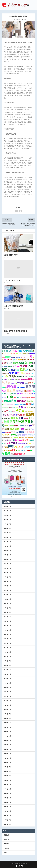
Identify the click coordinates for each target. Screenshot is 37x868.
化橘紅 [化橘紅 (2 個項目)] (21, 363)
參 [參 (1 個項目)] (6, 387)
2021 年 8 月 (7, 625)
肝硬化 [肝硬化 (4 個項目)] (31, 379)
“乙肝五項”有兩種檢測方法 (13, 306)
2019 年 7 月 (7, 736)
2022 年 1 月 (7, 603)
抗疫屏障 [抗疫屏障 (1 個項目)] (8, 432)
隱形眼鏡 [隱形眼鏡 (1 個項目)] (5, 435)
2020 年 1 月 (7, 709)
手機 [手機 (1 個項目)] (25, 408)
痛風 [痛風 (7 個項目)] (28, 404)
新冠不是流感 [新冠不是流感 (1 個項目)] (6, 418)
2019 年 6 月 (7, 740)
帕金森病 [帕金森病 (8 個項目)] (28, 351)
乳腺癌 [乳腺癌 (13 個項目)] (6, 383)
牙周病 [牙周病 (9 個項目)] (13, 376)
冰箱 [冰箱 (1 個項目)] (25, 443)
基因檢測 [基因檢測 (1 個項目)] (19, 360)
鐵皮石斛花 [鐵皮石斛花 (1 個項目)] (7, 450)
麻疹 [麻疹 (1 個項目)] (15, 398)
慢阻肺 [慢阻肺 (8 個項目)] (13, 373)
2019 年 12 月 (8, 714)
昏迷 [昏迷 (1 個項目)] (12, 383)
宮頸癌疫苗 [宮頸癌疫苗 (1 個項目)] (31, 435)
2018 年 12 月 (8, 767)
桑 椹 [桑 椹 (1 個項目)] (9, 380)
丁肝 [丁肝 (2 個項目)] (10, 394)
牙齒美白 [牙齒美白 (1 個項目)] (21, 437)
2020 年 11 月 (8, 665)
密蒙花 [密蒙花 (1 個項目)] (18, 391)
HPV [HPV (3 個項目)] (6, 379)
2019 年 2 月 (7, 758)
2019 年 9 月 (7, 727)
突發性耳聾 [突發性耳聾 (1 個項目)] (18, 440)
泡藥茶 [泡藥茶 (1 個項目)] (17, 370)
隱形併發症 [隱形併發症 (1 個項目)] (19, 354)
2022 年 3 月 (7, 595)
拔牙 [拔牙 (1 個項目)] (34, 363)
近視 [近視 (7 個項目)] (6, 376)
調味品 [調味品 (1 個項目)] (16, 426)
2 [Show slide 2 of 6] (13, 497)
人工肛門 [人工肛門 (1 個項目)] (23, 357)
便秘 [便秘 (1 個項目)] (6, 426)
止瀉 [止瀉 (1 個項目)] (27, 370)
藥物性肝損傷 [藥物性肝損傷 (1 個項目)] (29, 437)
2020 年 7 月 (7, 683)
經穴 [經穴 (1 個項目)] (12, 437)
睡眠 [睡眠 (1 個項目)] (26, 383)
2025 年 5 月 (7, 555)
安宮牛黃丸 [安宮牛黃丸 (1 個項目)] (13, 435)
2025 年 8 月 (7, 542)
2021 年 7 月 (7, 630)
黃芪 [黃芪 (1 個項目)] (5, 363)
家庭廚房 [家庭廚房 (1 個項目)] (30, 391)
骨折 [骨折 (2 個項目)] (4, 351)
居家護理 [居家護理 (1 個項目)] (24, 450)
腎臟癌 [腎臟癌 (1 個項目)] (19, 394)
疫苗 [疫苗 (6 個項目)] (23, 373)
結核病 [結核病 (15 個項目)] (8, 421)
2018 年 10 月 (8, 776)
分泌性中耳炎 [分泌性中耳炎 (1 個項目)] (9, 415)
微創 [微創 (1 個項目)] (3, 404)
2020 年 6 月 (7, 687)
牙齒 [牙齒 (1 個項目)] (28, 450)
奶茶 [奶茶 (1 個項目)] (29, 398)
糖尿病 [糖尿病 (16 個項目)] (20, 411)
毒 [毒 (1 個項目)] (17, 450)
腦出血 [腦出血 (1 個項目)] (26, 418)
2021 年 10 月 (8, 617)
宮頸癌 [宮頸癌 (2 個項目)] (30, 383)
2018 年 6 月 (7, 793)
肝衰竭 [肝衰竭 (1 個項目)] (10, 360)
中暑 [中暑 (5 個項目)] (13, 432)
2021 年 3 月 (7, 648)
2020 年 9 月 (7, 674)
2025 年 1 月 (7, 573)
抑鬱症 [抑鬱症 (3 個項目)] (8, 357)
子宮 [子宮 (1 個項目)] (15, 447)
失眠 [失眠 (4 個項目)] (6, 447)
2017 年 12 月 (8, 820)
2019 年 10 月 (8, 723)
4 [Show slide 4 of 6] (16, 497)
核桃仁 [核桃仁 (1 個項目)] (6, 394)
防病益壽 (23, 19)
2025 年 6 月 (7, 550)
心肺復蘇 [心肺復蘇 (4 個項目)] (20, 432)
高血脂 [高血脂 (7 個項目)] (14, 418)
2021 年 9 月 (7, 621)
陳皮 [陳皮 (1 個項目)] (14, 411)
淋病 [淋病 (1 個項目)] (5, 443)
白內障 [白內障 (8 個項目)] (28, 363)
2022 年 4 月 (7, 590)
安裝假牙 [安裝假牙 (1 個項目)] (30, 443)
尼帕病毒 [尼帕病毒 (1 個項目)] (24, 398)
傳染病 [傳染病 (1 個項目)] (13, 354)
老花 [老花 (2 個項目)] (28, 407)
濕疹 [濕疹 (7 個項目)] (22, 429)
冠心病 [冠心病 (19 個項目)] (12, 387)
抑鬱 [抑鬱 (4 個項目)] (13, 450)
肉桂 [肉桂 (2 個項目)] (9, 370)
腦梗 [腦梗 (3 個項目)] (13, 370)
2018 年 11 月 (8, 771)
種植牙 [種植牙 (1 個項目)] (6, 360)
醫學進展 (6, 839)
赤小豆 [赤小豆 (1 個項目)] (31, 370)
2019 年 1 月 (7, 762)
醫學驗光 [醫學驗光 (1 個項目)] (26, 354)
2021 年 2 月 (7, 652)
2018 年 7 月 (7, 789)
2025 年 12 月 (8, 524)
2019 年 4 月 (7, 749)
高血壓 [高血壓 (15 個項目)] (11, 390)
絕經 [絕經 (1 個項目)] (24, 404)
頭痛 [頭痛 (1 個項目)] (14, 360)
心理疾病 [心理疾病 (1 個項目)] (22, 426)
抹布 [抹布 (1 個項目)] (26, 377)
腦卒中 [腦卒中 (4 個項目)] (25, 440)
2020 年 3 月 (7, 701)
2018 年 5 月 (7, 798)
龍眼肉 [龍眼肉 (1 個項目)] (10, 366)
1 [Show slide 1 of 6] (12, 497)
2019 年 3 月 (7, 754)
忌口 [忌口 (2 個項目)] (19, 373)
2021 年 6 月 (7, 634)
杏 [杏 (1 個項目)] (9, 435)
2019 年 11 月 (8, 718)
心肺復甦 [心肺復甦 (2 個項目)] (5, 407)
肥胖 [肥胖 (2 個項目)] (30, 394)
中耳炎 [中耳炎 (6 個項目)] (14, 443)
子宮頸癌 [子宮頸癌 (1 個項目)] (31, 411)
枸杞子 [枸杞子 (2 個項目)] (6, 411)
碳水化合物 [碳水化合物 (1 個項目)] (19, 404)
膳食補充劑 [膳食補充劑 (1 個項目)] (26, 360)
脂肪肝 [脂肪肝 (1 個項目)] (17, 380)
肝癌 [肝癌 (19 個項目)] (10, 397)
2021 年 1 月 (7, 656)
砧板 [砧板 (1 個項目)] (26, 411)
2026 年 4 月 (7, 506)
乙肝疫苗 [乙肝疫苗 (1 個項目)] (30, 377)
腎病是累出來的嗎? (11, 255)
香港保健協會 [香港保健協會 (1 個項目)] (21, 387)
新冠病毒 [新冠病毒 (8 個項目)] (14, 429)
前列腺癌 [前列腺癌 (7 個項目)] (21, 401)
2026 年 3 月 (7, 511)
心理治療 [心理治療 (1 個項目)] (8, 440)
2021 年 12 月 (8, 608)
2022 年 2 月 (7, 599)
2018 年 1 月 (7, 815)
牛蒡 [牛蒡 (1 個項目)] (14, 408)
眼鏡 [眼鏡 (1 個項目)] (10, 411)
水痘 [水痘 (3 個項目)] (30, 418)
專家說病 (6, 835)
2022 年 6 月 (7, 581)
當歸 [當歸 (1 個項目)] (3, 357)
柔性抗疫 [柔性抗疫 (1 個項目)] (14, 357)
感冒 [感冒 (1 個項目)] (19, 450)
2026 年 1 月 (7, 520)
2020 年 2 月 (7, 705)
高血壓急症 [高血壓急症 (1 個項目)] (20, 377)
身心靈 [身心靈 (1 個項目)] (28, 373)
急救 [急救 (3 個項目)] (14, 366)
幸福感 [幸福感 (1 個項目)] (13, 454)
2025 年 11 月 (8, 528)
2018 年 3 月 (7, 807)
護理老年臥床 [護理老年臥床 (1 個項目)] (23, 380)
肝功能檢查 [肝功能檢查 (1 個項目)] (30, 401)
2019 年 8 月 (7, 732)
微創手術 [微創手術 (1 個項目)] (25, 435)
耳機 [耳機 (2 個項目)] (30, 426)
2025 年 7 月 (7, 546)
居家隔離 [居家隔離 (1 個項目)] (16, 363)
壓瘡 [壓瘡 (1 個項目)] (19, 357)
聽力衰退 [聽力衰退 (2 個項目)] (25, 394)
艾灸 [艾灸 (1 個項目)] (5, 398)
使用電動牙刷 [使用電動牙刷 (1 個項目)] (6, 437)
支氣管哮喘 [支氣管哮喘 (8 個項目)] (10, 401)
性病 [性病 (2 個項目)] (25, 391)
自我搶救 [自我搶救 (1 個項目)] (11, 426)
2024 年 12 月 (8, 577)
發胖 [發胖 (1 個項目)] (18, 366)
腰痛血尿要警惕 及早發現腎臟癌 (15, 331)
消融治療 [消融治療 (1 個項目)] (27, 447)
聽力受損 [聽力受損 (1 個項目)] (5, 366)
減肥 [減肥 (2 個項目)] (9, 443)
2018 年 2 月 (7, 811)
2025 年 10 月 (8, 533)
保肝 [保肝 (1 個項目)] (22, 447)
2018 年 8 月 (7, 785)
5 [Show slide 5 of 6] (17, 497)
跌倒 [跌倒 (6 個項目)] (21, 407)
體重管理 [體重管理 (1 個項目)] (8, 351)
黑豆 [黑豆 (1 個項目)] (17, 408)
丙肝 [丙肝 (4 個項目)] (7, 429)
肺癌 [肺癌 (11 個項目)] (11, 446)
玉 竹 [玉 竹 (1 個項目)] (19, 447)
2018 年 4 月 (7, 802)
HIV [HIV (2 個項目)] (3, 415)
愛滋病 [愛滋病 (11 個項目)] (30, 414)
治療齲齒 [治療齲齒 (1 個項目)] (14, 351)
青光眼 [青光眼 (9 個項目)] (24, 366)
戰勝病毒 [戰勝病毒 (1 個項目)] (21, 443)
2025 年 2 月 (7, 568)
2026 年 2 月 (7, 515)
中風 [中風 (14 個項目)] (29, 357)
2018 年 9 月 (7, 780)
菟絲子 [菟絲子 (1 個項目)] (16, 437)
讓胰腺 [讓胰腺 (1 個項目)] (19, 435)
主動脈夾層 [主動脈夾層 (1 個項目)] (7, 354)
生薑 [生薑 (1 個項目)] (15, 383)
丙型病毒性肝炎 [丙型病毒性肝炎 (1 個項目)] (10, 404)
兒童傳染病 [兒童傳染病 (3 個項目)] (29, 432)
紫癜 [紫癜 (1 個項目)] (10, 408)
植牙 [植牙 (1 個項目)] (13, 380)
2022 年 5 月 (7, 586)
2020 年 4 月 (7, 696)
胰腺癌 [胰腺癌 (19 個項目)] (30, 387)
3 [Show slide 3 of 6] (14, 497)
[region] (14, 480)
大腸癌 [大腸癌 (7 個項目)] (21, 383)
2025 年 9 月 (7, 537)
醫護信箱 (6, 844)
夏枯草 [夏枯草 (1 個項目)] (14, 394)
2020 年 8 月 (7, 679)
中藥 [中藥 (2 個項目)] (13, 440)
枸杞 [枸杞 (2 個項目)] (33, 404)
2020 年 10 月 (8, 670)
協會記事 (6, 853)
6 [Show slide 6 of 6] (18, 497)
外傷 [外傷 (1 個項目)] (15, 415)
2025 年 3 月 (7, 564)
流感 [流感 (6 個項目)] (20, 351)
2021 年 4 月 (7, 643)
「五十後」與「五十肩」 (13, 280)
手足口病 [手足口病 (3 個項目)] (21, 415)
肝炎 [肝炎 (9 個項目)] (21, 418)
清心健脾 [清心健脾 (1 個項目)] (10, 363)
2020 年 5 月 (7, 692)
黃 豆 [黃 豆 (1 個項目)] (26, 426)
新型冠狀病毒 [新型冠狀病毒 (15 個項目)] (22, 421)
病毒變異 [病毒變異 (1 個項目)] (32, 354)
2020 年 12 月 (8, 661)
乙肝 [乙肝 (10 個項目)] (22, 369)
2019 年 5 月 (7, 745)
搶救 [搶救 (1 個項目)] (22, 391)
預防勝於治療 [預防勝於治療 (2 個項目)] (20, 454)
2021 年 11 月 (8, 612)
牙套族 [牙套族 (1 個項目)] (4, 391)
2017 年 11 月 (8, 824)
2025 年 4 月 (7, 559)
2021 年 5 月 (7, 639)
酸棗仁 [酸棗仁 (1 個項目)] (19, 398)
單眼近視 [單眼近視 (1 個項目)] (28, 429)
